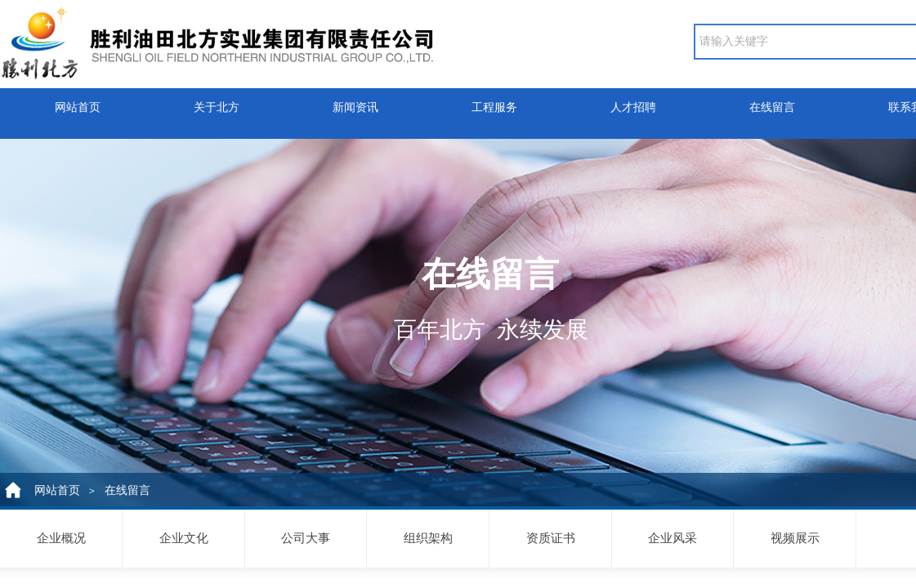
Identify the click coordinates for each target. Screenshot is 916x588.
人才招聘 (633, 103)
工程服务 (494, 103)
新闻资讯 (355, 103)
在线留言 (772, 103)
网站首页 (78, 103)
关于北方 (217, 103)
